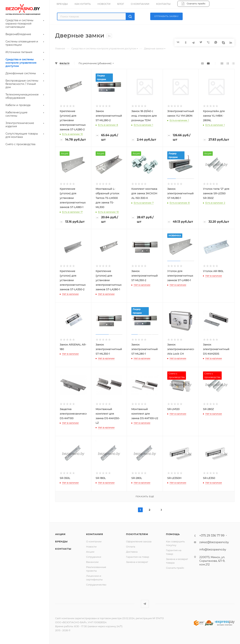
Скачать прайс (175, 568)
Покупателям (137, 534)
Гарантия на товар (138, 557)
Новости (91, 547)
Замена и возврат (137, 562)
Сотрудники (94, 557)
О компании (94, 541)
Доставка (132, 552)
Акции (60, 534)
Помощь (173, 534)
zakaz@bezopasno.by (214, 542)
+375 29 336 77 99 (212, 536)
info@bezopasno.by (213, 549)
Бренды (61, 541)
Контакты (63, 549)
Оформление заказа (139, 541)
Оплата (131, 547)
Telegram (145, 604)
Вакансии (92, 562)
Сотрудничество (96, 585)
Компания (95, 534)
